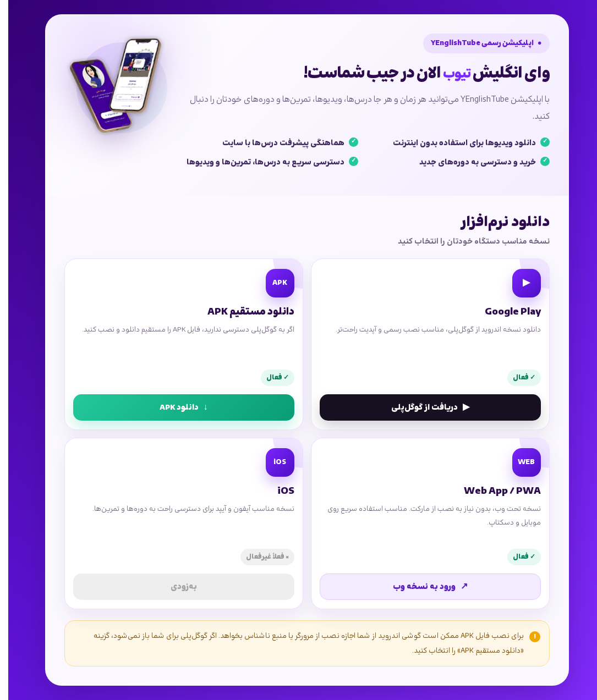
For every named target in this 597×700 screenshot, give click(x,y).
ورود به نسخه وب (422, 587)
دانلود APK (176, 407)
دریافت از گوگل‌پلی (422, 407)
